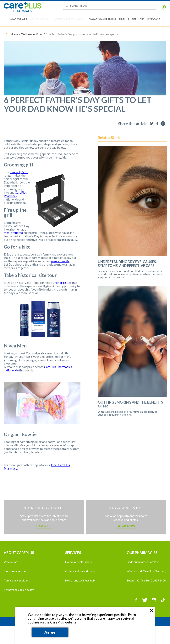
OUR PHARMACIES (142, 553)
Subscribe (44, 526)
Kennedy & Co (19, 172)
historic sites (63, 283)
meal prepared (13, 233)
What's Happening (103, 19)
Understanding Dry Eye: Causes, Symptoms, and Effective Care (127, 264)
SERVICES (73, 553)
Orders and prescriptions (80, 571)
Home (14, 34)
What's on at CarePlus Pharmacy (146, 571)
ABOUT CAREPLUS (19, 553)
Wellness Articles (32, 34)
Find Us (124, 19)
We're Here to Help (69, 19)
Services (138, 19)
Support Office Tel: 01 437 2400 (146, 580)
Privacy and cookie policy (19, 590)
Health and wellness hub (80, 580)
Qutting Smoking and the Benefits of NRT (130, 404)
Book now (126, 526)
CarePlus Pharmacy (15, 194)
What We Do (39, 19)
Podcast (154, 19)
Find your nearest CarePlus (143, 562)
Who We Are (18, 19)
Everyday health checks (79, 562)
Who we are (11, 562)
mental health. (60, 261)
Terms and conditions (17, 580)
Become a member (15, 571)
